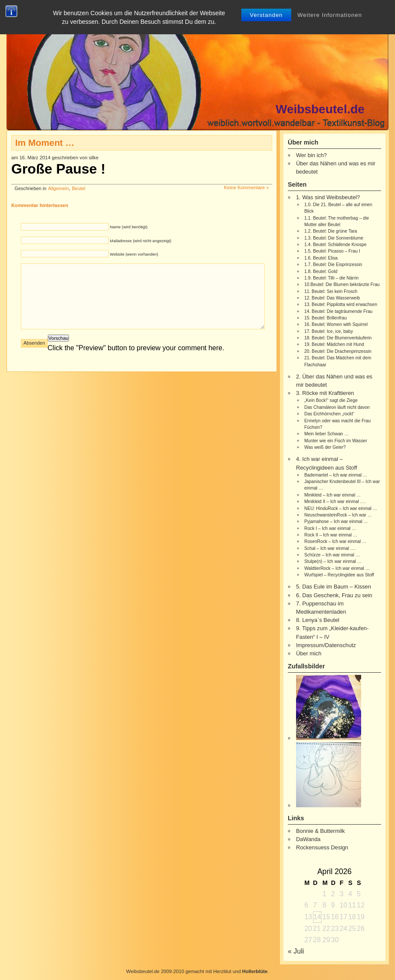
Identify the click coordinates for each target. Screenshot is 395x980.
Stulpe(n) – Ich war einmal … (333, 561)
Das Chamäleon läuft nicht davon (337, 407)
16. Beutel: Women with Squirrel (336, 324)
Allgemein (59, 188)
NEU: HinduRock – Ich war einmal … (341, 508)
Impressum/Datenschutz (326, 645)
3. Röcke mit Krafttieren (325, 393)
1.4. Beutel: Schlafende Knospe (335, 245)
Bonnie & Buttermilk (320, 831)
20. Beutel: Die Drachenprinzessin (338, 351)
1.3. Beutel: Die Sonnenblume (334, 238)
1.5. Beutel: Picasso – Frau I (332, 251)
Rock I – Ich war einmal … (330, 528)
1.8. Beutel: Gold (321, 271)
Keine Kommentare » (246, 187)
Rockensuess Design (322, 847)
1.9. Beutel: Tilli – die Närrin (331, 278)
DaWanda (308, 839)
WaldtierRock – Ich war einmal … (337, 568)
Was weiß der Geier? (325, 447)
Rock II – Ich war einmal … (331, 535)
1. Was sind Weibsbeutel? (328, 197)
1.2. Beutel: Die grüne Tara (331, 231)
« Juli (296, 951)
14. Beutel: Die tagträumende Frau (338, 311)
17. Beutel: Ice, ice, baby (329, 331)
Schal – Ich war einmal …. (330, 548)
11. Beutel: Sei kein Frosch (331, 291)
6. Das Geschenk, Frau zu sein (334, 595)
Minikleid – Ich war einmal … (332, 495)
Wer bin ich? (311, 155)
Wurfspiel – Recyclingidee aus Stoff (339, 575)
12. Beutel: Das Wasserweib (332, 298)
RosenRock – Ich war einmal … (335, 541)
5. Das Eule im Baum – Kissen (334, 587)
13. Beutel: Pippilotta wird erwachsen (341, 304)
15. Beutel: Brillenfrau (326, 318)
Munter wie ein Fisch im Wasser (336, 441)
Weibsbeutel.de (320, 109)
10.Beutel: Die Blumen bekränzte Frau (342, 284)
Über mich (309, 653)
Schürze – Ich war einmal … (332, 555)
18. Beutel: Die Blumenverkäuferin (338, 338)
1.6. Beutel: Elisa (321, 258)
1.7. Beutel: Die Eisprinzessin (333, 265)
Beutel (79, 188)
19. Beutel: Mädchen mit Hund (334, 344)
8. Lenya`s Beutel (318, 620)
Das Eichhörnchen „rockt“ (329, 414)
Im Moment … (45, 143)
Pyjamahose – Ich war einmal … (336, 521)
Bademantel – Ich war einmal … (336, 475)
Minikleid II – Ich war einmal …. (335, 502)
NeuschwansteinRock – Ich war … (338, 515)
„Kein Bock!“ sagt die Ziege (331, 400)
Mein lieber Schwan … (326, 434)
